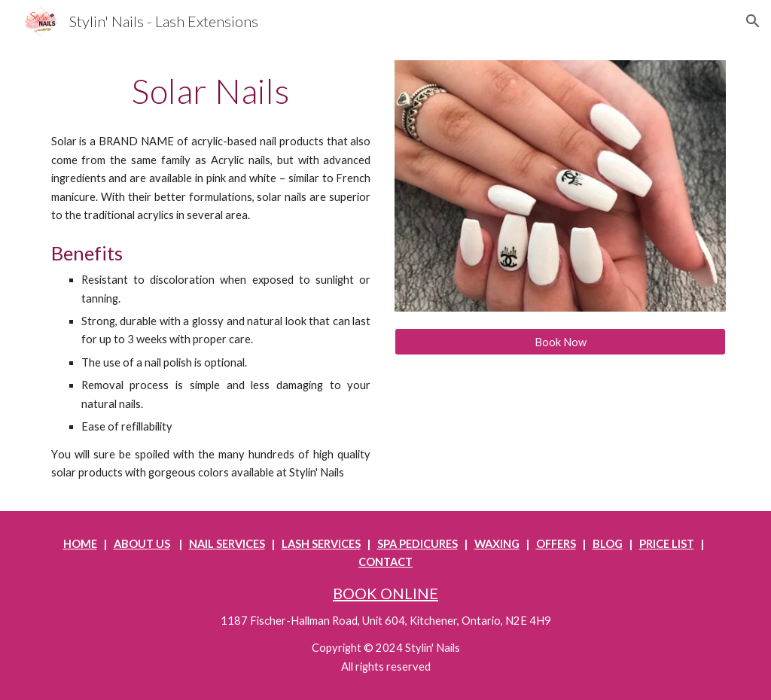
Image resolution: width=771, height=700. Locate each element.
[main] (211, 91)
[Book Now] (561, 342)
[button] (753, 21)
